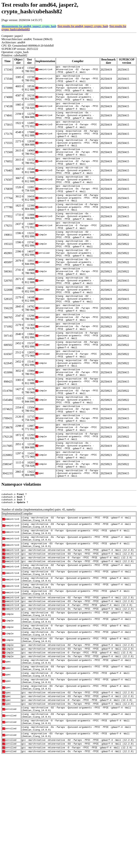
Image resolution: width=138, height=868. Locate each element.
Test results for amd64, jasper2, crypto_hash (83, 26)
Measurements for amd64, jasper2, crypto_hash (29, 26)
